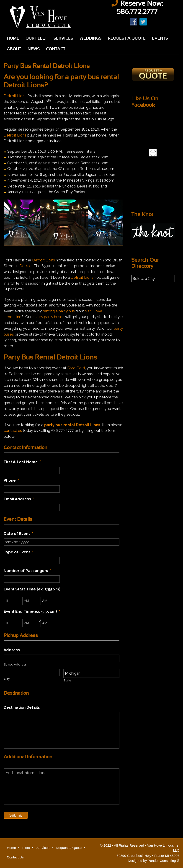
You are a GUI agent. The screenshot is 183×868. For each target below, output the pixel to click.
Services (43, 848)
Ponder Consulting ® (164, 861)
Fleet (26, 848)
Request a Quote (69, 848)
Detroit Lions (15, 96)
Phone (11, 480)
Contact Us (15, 857)
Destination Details (22, 707)
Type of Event (18, 552)
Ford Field (76, 368)
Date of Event (18, 534)
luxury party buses (48, 317)
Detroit (26, 266)
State (67, 680)
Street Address (15, 664)
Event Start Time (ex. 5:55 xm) (34, 589)
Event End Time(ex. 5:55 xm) (32, 611)
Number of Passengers (27, 571)
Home (11, 848)
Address (12, 650)
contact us (13, 430)
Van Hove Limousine (46, 17)
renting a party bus (59, 311)
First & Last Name (22, 462)
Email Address (19, 499)
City (7, 679)
